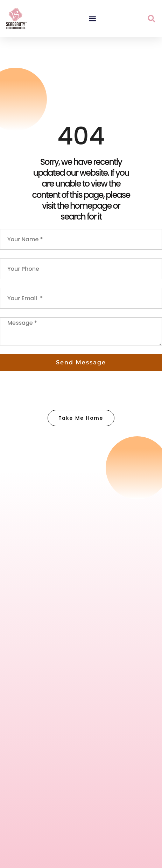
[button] (92, 18)
